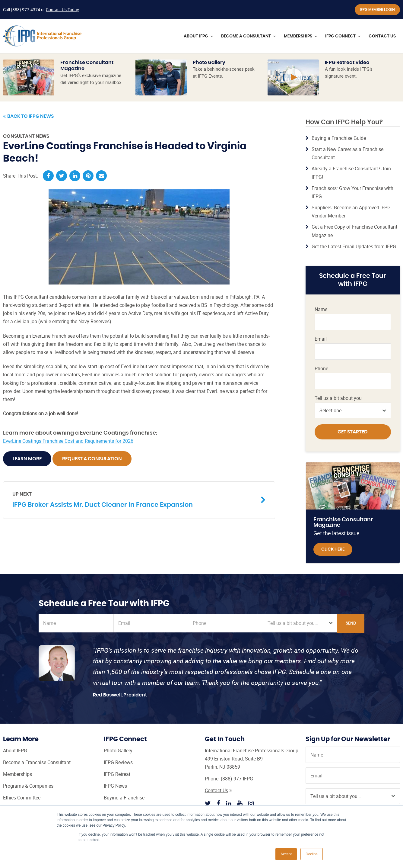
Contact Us (219, 790)
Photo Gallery (209, 63)
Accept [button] (286, 854)
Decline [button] (312, 854)
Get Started (353, 432)
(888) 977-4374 (25, 10)
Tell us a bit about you (338, 398)
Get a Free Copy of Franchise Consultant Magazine (354, 231)
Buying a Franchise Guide (339, 138)
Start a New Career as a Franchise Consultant (347, 153)
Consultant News (26, 136)
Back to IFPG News (28, 116)
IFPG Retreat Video (347, 63)
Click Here (333, 549)
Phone (321, 369)
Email (321, 339)
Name (321, 309)
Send (351, 623)
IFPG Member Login (377, 10)
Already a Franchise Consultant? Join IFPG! (351, 173)
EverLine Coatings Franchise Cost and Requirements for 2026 (68, 441)
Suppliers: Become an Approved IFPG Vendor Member (351, 212)
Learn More (27, 459)
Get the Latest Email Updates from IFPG (354, 246)
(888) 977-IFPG (237, 779)
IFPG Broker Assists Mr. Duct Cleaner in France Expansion (135, 499)
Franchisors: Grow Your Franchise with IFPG (352, 192)
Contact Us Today (62, 10)
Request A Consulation (92, 459)
